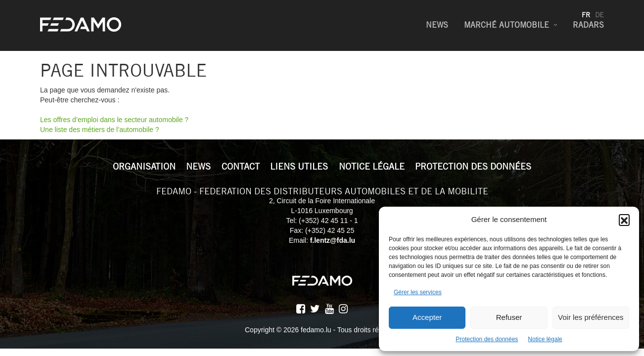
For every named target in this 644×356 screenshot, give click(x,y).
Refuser (509, 317)
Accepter (427, 317)
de (599, 15)
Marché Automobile (506, 25)
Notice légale (545, 339)
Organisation (144, 166)
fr (586, 15)
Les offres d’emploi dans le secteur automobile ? (114, 120)
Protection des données (487, 339)
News (437, 25)
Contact (241, 166)
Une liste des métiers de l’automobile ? (99, 130)
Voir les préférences (591, 317)
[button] (624, 220)
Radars (588, 25)
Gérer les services (418, 292)
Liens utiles (299, 166)
